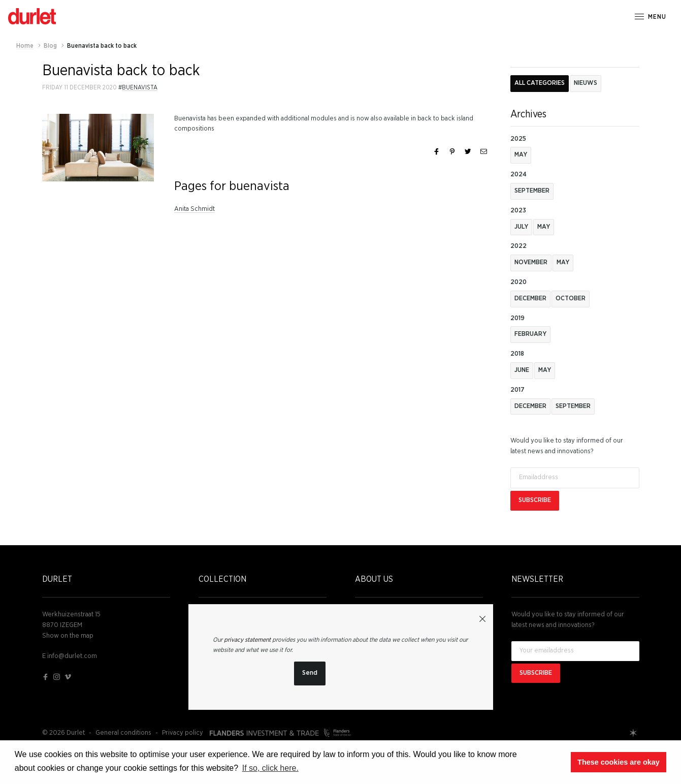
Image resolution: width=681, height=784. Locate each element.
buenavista (140, 87)
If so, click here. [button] (270, 768)
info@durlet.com (72, 656)
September (532, 191)
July (521, 227)
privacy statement (247, 640)
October (571, 299)
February (530, 334)
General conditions (123, 733)
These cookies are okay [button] (619, 762)
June (522, 370)
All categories (540, 83)
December (530, 299)
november (531, 262)
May (521, 155)
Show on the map (68, 636)
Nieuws (586, 83)
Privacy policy (183, 733)
